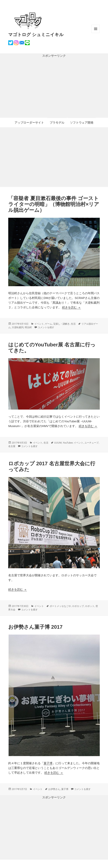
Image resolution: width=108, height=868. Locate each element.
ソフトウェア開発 (82, 123)
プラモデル (57, 123)
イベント (39, 324)
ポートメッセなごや (60, 606)
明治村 (28, 327)
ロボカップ (78, 606)
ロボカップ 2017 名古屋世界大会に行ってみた (52, 466)
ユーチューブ (92, 443)
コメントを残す (46, 327)
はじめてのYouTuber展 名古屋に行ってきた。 (52, 348)
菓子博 (48, 763)
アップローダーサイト (29, 123)
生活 (73, 324)
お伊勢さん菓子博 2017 (35, 627)
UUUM (58, 443)
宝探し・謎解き (61, 324)
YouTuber (68, 443)
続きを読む (71, 307)
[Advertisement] (54, 88)
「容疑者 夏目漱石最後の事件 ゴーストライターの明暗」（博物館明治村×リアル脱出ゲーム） (54, 204)
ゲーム (49, 324)
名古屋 (12, 446)
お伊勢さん (54, 789)
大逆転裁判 (18, 327)
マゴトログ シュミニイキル (36, 34)
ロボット (90, 606)
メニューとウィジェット (96, 33)
